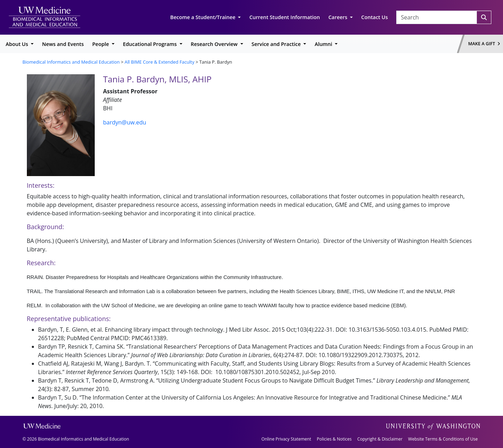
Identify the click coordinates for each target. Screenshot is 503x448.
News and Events (63, 44)
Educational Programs (151, 44)
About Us (17, 44)
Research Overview (215, 44)
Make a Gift (484, 44)
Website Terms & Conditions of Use (443, 439)
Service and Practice (277, 44)
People (101, 44)
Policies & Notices (334, 439)
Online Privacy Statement (286, 439)
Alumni (324, 44)
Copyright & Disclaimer (380, 439)
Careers (338, 17)
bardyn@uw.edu (125, 122)
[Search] (484, 17)
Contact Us (375, 17)
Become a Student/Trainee (204, 17)
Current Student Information (285, 17)
